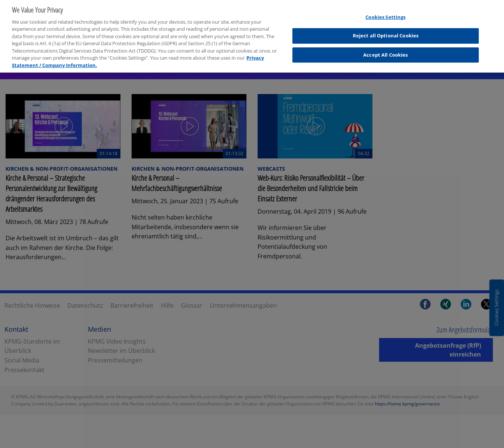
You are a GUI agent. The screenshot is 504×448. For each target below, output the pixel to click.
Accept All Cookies (385, 52)
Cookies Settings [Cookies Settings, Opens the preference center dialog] (385, 14)
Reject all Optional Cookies (386, 33)
